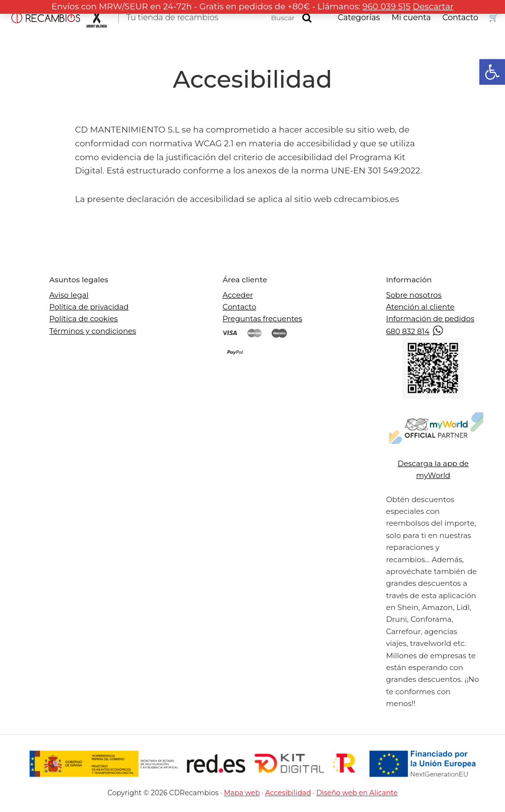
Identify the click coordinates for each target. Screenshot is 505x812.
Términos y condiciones (93, 331)
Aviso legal (69, 295)
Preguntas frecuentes (262, 319)
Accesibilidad (288, 793)
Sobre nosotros (414, 295)
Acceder (238, 295)
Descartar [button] (433, 6)
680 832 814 (415, 331)
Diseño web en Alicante (357, 793)
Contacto (239, 307)
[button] (492, 72)
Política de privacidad (89, 307)
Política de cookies (84, 319)
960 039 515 (386, 6)
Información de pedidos (430, 319)
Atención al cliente (420, 307)
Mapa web (242, 793)
